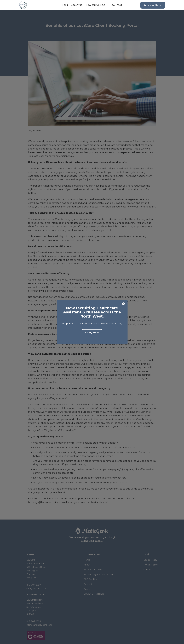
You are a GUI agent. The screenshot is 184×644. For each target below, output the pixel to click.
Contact (117, 5)
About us (77, 5)
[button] (97, 5)
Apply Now (92, 333)
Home (65, 5)
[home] (23, 5)
